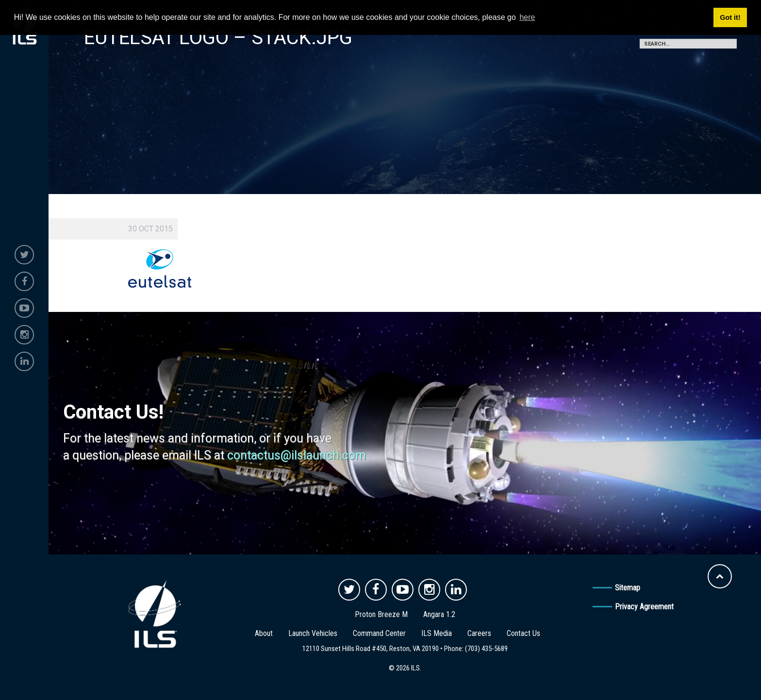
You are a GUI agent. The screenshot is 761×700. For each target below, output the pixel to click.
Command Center (379, 633)
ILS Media (437, 633)
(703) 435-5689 (486, 649)
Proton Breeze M (381, 614)
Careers (479, 633)
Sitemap (628, 588)
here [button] (527, 17)
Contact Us (523, 633)
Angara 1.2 (439, 614)
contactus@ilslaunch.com (297, 455)
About (264, 633)
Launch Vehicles (313, 633)
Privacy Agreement (644, 607)
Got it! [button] (730, 17)
